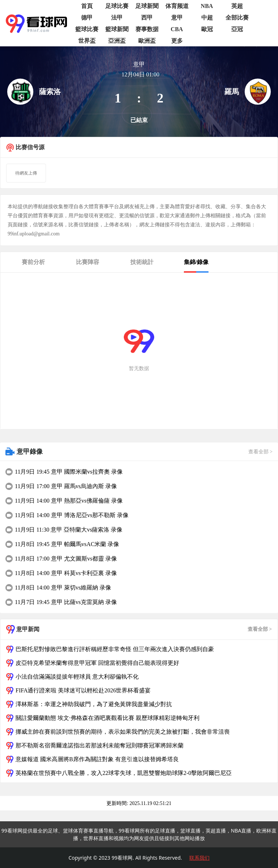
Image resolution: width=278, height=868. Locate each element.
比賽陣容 (88, 262)
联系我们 (199, 858)
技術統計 (142, 262)
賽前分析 (33, 262)
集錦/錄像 (196, 262)
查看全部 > (260, 452)
